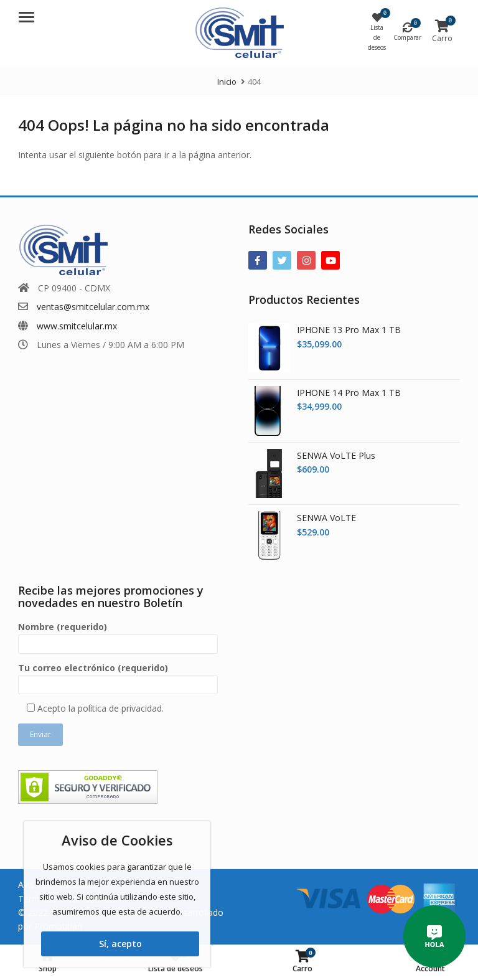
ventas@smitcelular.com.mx (93, 307)
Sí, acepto (120, 944)
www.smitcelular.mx (77, 326)
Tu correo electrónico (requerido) (118, 676)
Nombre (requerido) (118, 635)
